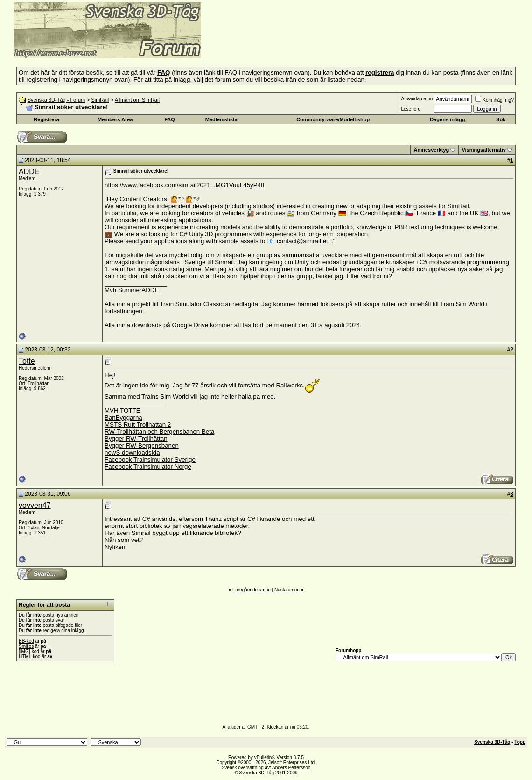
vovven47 (35, 505)
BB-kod (26, 641)
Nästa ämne (287, 590)
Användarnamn (417, 99)
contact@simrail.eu (303, 241)
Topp (520, 742)
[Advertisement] (315, 44)
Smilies (26, 646)
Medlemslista (221, 119)
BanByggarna (123, 418)
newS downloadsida (132, 453)
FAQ (170, 119)
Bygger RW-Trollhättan (136, 439)
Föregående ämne (252, 590)
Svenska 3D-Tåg (492, 742)
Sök (501, 119)
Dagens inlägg (447, 119)
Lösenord (411, 109)
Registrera (46, 119)
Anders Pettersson (291, 768)
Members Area (115, 119)
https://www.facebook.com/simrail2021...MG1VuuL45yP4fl (184, 185)
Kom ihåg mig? (494, 100)
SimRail (100, 100)
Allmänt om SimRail (137, 100)
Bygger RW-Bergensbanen (142, 446)
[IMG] (24, 651)
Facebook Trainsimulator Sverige (150, 460)
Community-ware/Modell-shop (333, 119)
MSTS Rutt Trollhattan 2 (138, 425)
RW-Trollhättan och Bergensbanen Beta (159, 432)
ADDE (29, 172)
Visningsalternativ (484, 150)
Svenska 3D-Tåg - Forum (56, 100)
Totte (27, 361)
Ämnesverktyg (431, 150)
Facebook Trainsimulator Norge (148, 467)
